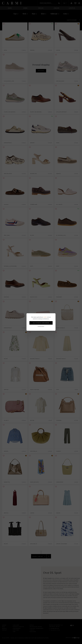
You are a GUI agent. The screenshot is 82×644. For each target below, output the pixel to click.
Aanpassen (41, 327)
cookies (45, 317)
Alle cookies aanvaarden (41, 323)
